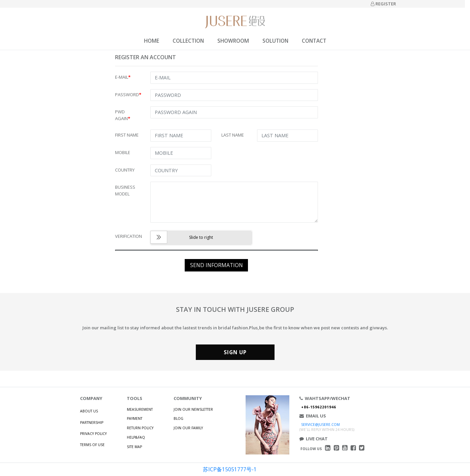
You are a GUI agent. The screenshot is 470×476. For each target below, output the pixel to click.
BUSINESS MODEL (125, 190)
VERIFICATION (129, 236)
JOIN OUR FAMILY (188, 428)
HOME (152, 41)
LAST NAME (233, 135)
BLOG (178, 418)
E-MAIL (123, 77)
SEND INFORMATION (216, 265)
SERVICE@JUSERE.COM (320, 425)
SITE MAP (134, 447)
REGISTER (383, 4)
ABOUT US (89, 411)
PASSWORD (128, 95)
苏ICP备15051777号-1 (230, 469)
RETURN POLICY (140, 428)
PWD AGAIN (123, 115)
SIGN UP (235, 352)
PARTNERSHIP (92, 423)
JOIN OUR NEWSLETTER (193, 409)
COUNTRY (125, 170)
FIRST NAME (127, 135)
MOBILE (123, 152)
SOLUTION (275, 41)
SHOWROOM (233, 41)
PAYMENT (135, 418)
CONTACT (314, 41)
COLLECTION (188, 41)
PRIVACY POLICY (93, 434)
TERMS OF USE (92, 445)
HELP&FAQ (136, 437)
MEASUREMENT (140, 409)
